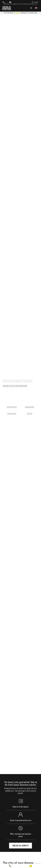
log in (36, 2)
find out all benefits (20, 846)
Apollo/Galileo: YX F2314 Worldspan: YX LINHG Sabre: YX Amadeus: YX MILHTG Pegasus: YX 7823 (20, 4)
